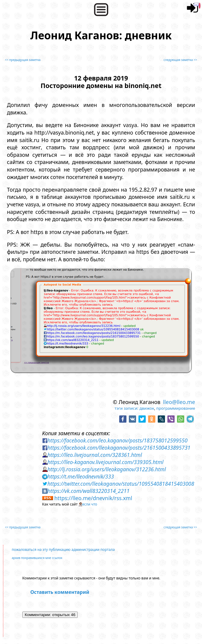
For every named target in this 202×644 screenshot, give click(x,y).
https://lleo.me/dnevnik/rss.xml (93, 498)
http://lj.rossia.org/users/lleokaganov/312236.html (107, 469)
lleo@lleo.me (179, 402)
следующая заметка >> (180, 60)
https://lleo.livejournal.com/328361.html (95, 455)
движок (147, 408)
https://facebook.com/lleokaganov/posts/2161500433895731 (119, 448)
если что (90, 504)
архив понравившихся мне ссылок (37, 558)
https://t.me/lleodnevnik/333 (81, 476)
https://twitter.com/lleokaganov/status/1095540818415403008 (121, 484)
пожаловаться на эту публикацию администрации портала (63, 550)
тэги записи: (127, 408)
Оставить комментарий (60, 592)
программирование (176, 408)
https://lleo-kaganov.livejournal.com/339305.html (105, 462)
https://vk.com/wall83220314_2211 (88, 491)
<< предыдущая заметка (23, 60)
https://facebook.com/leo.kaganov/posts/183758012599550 (117, 440)
